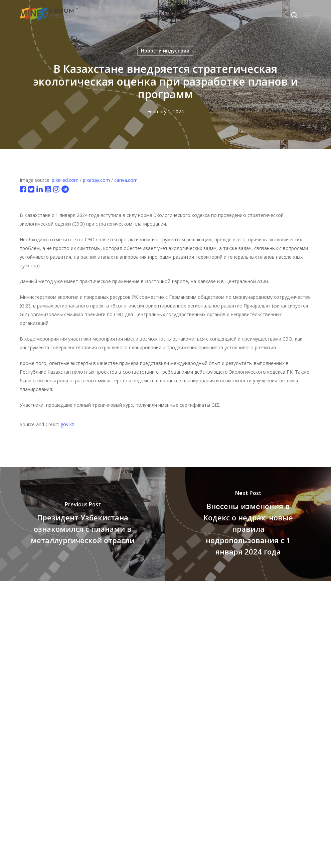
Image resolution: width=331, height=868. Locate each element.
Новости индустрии (165, 51)
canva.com (126, 180)
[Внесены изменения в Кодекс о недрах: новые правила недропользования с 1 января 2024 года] (248, 524)
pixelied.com (65, 180)
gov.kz (67, 424)
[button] (308, 15)
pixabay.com (96, 180)
